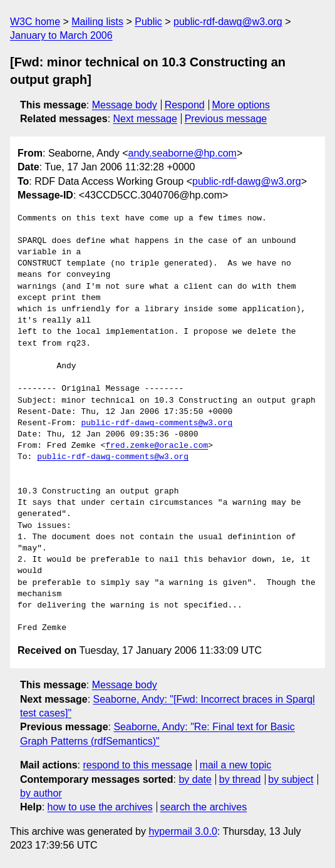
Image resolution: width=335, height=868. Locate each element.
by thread (240, 779)
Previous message (226, 119)
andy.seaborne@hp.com (183, 153)
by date (195, 779)
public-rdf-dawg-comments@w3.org (157, 423)
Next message (145, 119)
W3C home (35, 22)
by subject (291, 779)
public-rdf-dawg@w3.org (228, 22)
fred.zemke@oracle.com (157, 446)
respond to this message (137, 765)
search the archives (204, 807)
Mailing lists (97, 22)
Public (148, 22)
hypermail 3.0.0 (183, 831)
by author (41, 793)
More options (241, 105)
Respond (185, 105)
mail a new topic (236, 765)
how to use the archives (100, 807)
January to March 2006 (61, 35)
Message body (125, 105)
